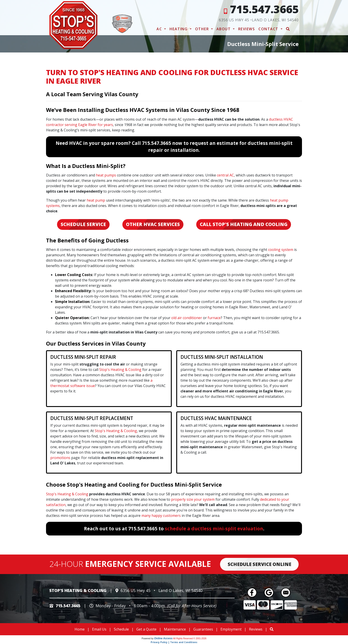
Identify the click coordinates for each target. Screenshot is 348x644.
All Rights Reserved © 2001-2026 (190, 639)
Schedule (121, 629)
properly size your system (193, 499)
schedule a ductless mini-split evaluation (214, 529)
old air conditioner (187, 318)
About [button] (224, 29)
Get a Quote (146, 629)
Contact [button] (269, 29)
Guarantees (203, 629)
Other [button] (203, 29)
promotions (60, 458)
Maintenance (175, 629)
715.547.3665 (264, 9)
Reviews (247, 29)
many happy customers (161, 516)
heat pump (96, 200)
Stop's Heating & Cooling (120, 370)
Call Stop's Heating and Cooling (244, 224)
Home (80, 629)
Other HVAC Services (153, 224)
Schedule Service (83, 224)
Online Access (163, 638)
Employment (231, 629)
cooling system (281, 250)
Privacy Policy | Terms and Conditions (174, 642)
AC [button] (160, 29)
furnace (214, 318)
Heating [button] (179, 29)
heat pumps (106, 175)
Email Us (99, 629)
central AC (225, 175)
